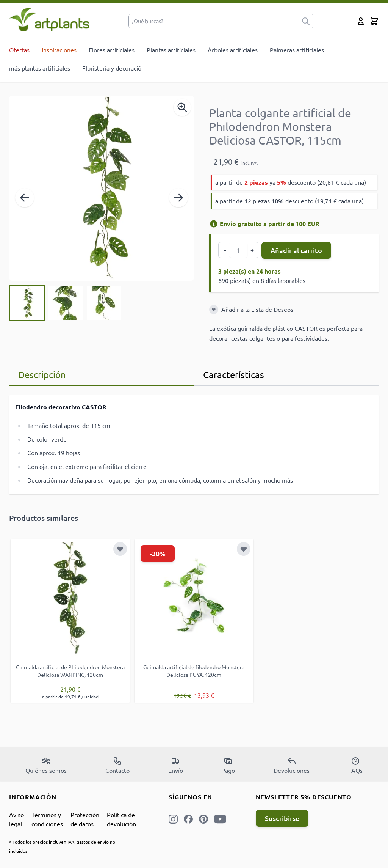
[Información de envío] (214, 224)
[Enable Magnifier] (182, 107)
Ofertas (19, 50)
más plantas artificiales (40, 68)
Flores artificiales (112, 50)
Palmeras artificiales (297, 50)
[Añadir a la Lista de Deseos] (214, 310)
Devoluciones (292, 765)
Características (234, 375)
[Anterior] (25, 198)
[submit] (306, 21)
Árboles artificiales (233, 50)
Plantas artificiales (171, 50)
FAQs (355, 765)
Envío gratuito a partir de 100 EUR (264, 224)
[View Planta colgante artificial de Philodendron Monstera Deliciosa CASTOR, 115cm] (27, 303)
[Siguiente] (178, 198)
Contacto (117, 765)
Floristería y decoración (113, 68)
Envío (176, 765)
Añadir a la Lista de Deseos (257, 309)
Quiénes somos (46, 765)
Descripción (42, 375)
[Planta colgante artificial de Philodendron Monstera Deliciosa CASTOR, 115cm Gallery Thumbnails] (66, 303)
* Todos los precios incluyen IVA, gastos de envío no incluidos (62, 846)
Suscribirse (282, 818)
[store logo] (49, 20)
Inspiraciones (59, 50)
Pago (228, 765)
